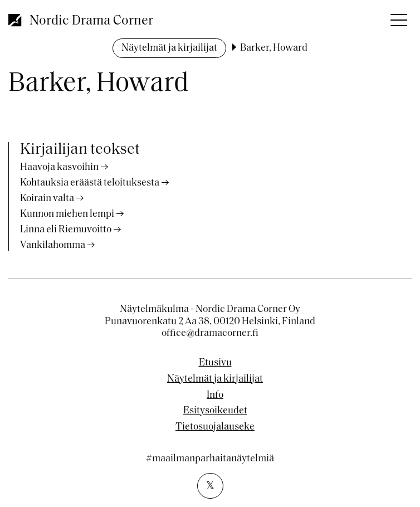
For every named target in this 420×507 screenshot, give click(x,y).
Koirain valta (47, 199)
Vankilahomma (53, 245)
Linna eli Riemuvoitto (66, 230)
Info (215, 396)
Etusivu (215, 363)
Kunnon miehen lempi (67, 214)
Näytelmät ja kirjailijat (169, 48)
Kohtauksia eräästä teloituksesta (90, 183)
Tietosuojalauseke (215, 427)
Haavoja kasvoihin (59, 167)
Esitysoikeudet (215, 411)
